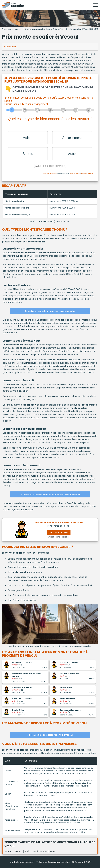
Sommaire (10, 47)
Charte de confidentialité (49, 174)
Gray (53, 851)
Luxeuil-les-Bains (40, 851)
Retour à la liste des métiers (50, 166)
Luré (27, 851)
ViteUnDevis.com (75, 174)
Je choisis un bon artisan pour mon (50, 311)
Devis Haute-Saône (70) (44, 29)
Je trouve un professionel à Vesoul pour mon (50, 495)
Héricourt (18, 851)
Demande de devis (59, 532)
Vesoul (8, 851)
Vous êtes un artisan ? (88, 174)
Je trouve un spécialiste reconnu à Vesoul (50, 735)
